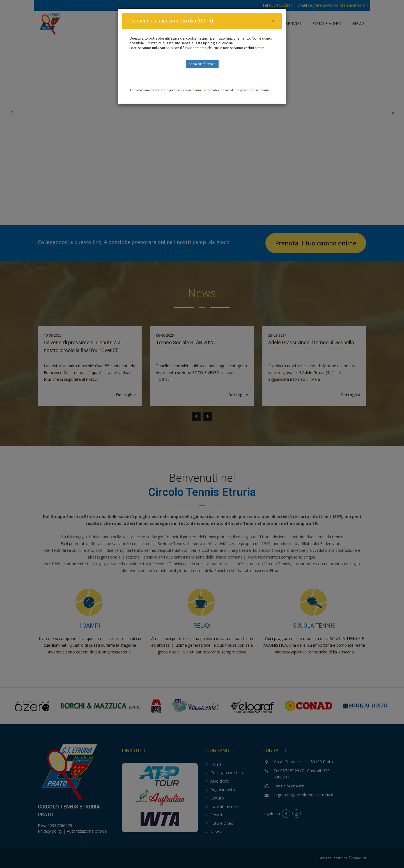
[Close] (273, 21)
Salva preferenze (202, 64)
